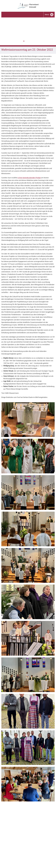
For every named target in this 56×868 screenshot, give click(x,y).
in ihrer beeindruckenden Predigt (29, 178)
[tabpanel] (28, 31)
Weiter (55, 32)
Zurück (1, 32)
